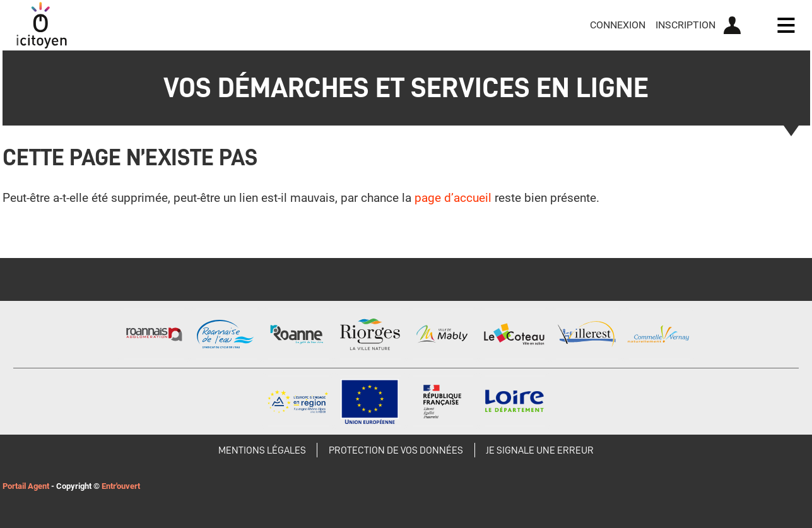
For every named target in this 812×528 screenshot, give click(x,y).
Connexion (618, 25)
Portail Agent (26, 486)
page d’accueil (453, 198)
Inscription (685, 25)
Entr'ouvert (121, 486)
